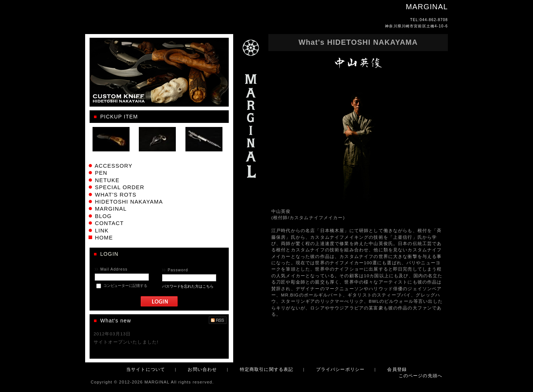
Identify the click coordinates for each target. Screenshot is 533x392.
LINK (102, 231)
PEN (101, 173)
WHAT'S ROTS (115, 195)
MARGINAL (111, 209)
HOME (104, 238)
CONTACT (109, 223)
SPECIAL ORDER (119, 187)
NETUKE (107, 180)
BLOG (103, 216)
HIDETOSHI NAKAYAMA (129, 202)
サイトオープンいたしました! (126, 342)
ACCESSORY (114, 166)
